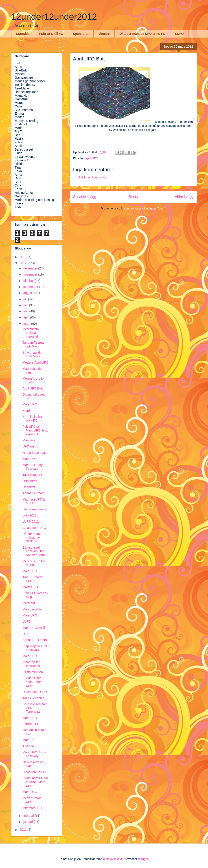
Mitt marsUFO (32, 808)
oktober (29, 281)
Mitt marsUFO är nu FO (34, 501)
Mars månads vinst (32, 371)
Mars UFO (30, 404)
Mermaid (28, 603)
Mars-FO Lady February (32, 467)
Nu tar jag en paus (35, 453)
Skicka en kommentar (93, 177)
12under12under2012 (54, 17)
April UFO (92, 158)
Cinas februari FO (35, 772)
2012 (23, 263)
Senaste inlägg (85, 197)
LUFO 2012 (31, 521)
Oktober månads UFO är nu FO (142, 34)
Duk (25, 634)
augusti (29, 293)
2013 (23, 257)
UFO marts (30, 446)
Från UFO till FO (51, 34)
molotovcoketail (113, 859)
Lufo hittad (30, 481)
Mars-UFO (30, 792)
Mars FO (28, 440)
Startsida (23, 34)
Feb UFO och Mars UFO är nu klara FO (35, 430)
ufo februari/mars (34, 509)
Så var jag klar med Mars (32, 355)
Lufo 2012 (29, 515)
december (31, 268)
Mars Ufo (29, 740)
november (31, 274)
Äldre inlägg (184, 197)
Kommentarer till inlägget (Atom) (145, 208)
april (27, 317)
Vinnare (104, 34)
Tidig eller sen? (33, 698)
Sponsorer (81, 34)
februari (29, 816)
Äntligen (28, 746)
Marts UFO (30, 587)
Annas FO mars (33, 493)
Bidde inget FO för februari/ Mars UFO (35, 782)
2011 (23, 830)
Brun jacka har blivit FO (33, 419)
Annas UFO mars (35, 640)
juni (26, 305)
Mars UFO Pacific (35, 628)
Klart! (26, 411)
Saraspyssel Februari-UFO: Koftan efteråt (34, 551)
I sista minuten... (34, 672)
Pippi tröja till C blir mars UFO (35, 648)
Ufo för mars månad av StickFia (31, 538)
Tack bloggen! (32, 475)
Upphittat (29, 487)
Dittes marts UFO (35, 692)
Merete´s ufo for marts (34, 380)
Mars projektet (32, 609)
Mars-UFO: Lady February (34, 754)
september (31, 287)
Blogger (143, 859)
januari (28, 822)
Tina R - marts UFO (32, 579)
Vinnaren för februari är (31, 664)
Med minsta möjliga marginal (31, 333)
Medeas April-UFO (35, 363)
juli (26, 299)
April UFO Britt (33, 388)
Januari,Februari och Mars (34, 344)
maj (26, 311)
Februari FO (31, 724)
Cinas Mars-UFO (34, 528)
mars (27, 324)
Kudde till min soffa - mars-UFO (33, 682)
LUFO (179, 34)
